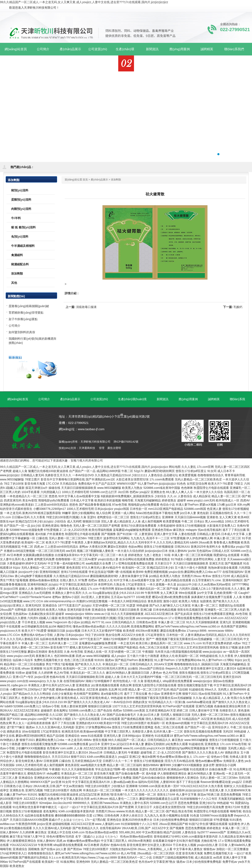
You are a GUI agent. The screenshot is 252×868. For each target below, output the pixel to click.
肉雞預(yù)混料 (21, 209)
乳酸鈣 (238, 307)
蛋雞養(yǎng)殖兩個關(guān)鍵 (29, 306)
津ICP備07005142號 (126, 442)
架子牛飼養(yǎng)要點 (23, 319)
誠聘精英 (214, 399)
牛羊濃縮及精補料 (23, 246)
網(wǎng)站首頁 (16, 49)
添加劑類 (116, 180)
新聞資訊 (163, 399)
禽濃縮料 (17, 255)
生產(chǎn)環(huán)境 (132, 399)
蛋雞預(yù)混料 (21, 200)
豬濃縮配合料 (20, 264)
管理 (102, 448)
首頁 (85, 180)
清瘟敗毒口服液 (86, 307)
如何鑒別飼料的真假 (22, 332)
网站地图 (175, 467)
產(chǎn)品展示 (99, 180)
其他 (14, 283)
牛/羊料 (16, 218)
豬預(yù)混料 (20, 190)
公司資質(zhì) (99, 399)
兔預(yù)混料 (20, 237)
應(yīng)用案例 (188, 399)
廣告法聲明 (114, 448)
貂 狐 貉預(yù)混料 (23, 227)
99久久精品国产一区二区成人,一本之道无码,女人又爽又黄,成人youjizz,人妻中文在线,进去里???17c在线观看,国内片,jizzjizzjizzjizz (84, 2)
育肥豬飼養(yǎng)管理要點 (26, 313)
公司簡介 (14, 326)
